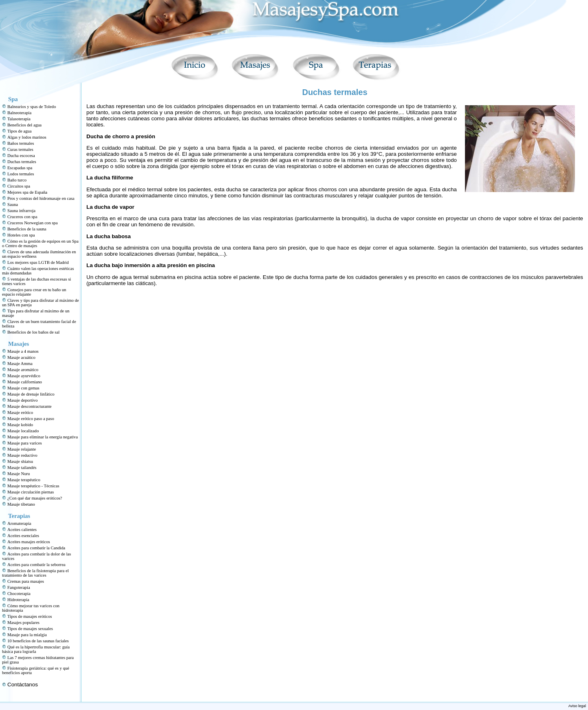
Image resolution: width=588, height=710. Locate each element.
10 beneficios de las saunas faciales (38, 641)
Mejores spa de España (27, 192)
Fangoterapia (19, 587)
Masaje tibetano (21, 504)
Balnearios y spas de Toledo (32, 107)
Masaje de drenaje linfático (31, 394)
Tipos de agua (19, 131)
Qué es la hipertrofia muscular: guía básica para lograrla (36, 649)
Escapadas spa (20, 168)
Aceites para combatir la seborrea (36, 565)
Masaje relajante (22, 449)
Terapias (19, 516)
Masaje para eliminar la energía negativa (43, 437)
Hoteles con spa (21, 235)
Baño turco (17, 180)
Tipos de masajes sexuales (30, 629)
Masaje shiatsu (20, 461)
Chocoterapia (19, 594)
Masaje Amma (20, 364)
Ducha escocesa (21, 156)
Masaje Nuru (19, 474)
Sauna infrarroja (21, 211)
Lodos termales (21, 174)
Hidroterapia (18, 600)
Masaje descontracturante (30, 406)
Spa (13, 99)
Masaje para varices (25, 443)
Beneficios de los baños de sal (33, 332)
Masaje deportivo (22, 400)
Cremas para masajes (26, 581)
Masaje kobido (20, 425)
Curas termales (20, 149)
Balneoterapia (19, 113)
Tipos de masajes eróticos (30, 616)
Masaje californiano (25, 382)
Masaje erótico (20, 413)
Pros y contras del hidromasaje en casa (41, 198)
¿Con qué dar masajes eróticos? (35, 498)
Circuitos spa (19, 186)
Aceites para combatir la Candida (36, 548)
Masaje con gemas (23, 388)
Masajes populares (23, 623)
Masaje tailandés (22, 468)
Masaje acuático (21, 357)
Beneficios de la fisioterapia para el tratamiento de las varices (35, 573)
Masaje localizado (23, 431)
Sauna (13, 205)
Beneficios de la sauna (27, 229)
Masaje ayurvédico (24, 376)
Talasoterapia (19, 119)
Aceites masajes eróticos (29, 542)
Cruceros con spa (22, 217)
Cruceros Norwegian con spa (32, 223)
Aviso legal (577, 706)
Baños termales (21, 143)
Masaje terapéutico (24, 480)
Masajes (19, 344)
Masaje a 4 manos (23, 351)
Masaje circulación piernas (31, 492)
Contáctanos (23, 685)
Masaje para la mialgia (27, 635)
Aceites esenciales (23, 536)
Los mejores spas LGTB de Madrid (38, 262)
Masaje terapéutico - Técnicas (33, 486)
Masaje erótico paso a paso (31, 419)
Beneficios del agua (24, 125)
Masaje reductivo (22, 455)
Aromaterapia (19, 523)
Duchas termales (22, 162)
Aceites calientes (22, 530)
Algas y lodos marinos (27, 137)
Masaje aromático (23, 370)
